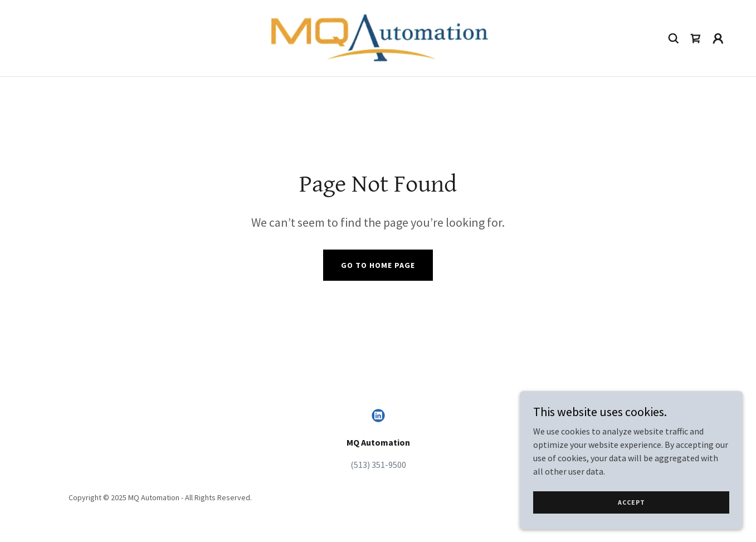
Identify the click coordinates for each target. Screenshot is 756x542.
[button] (718, 38)
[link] (378, 37)
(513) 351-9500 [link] (378, 465)
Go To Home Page (378, 265)
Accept (631, 502)
